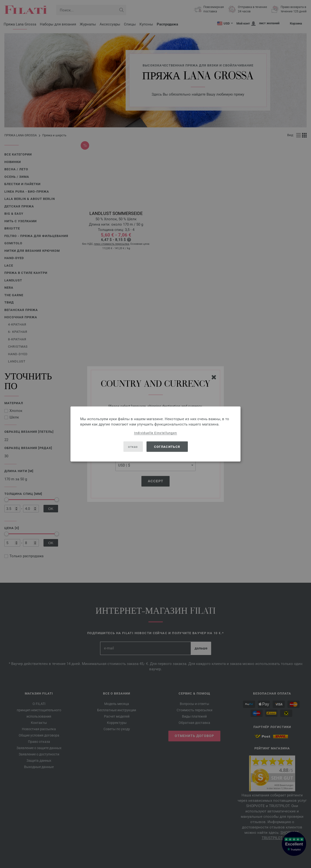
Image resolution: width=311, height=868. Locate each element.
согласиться (167, 446)
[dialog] (155, 434)
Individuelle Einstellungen (156, 433)
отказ (133, 446)
